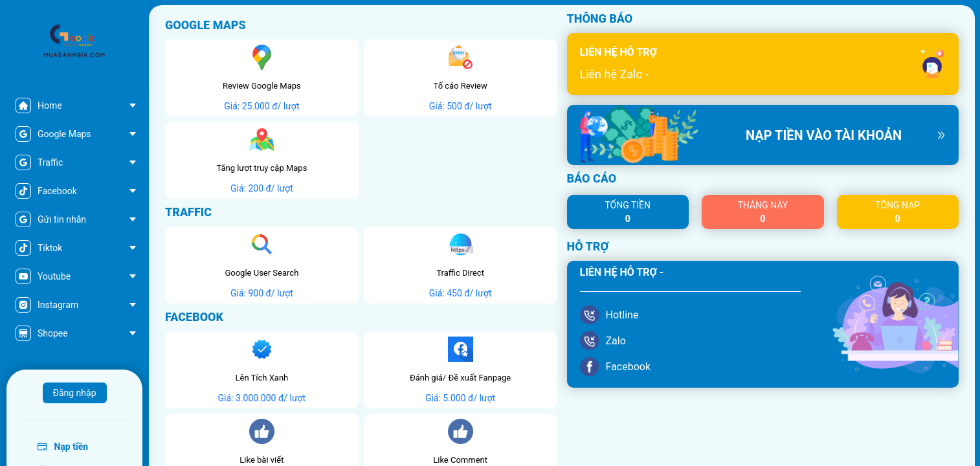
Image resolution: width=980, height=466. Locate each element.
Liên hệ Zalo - (615, 74)
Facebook (628, 367)
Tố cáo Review (461, 86)
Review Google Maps (262, 86)
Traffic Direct (460, 273)
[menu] (74, 219)
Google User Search (262, 273)
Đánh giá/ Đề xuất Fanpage (460, 378)
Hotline (622, 315)
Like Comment (460, 460)
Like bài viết (262, 460)
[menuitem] (74, 105)
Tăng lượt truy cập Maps (262, 168)
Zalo (616, 341)
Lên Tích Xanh (262, 378)
